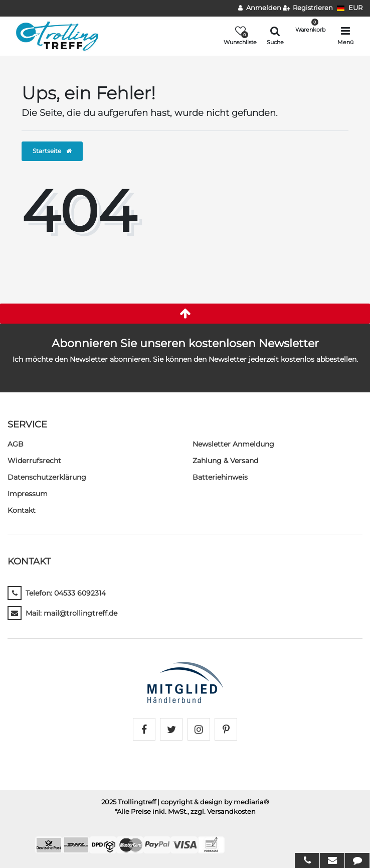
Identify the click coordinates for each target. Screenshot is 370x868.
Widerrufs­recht (34, 461)
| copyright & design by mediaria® (213, 802)
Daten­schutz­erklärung (47, 477)
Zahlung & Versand (225, 461)
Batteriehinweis (220, 477)
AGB (16, 444)
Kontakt (22, 510)
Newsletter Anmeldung (233, 444)
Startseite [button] (52, 151)
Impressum (28, 494)
